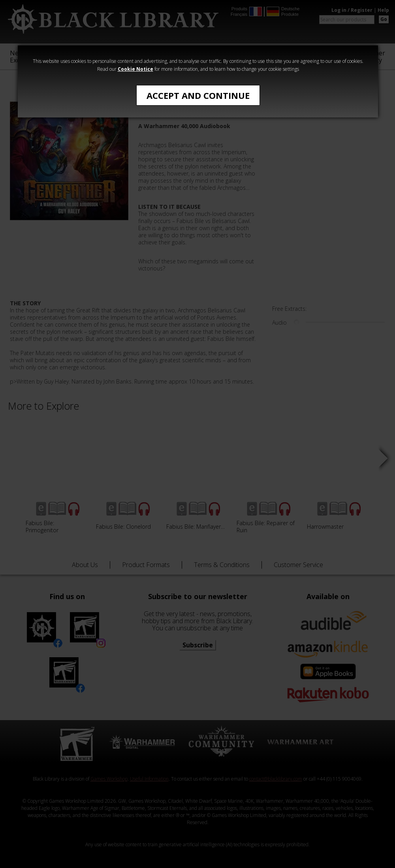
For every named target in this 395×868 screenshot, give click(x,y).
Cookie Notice (135, 69)
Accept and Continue (198, 95)
